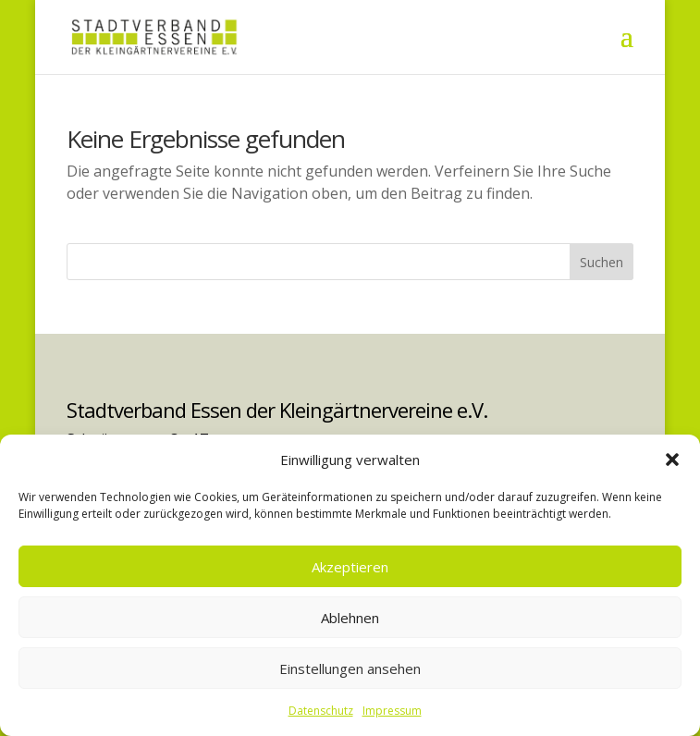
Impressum (392, 711)
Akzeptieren (350, 567)
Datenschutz (321, 711)
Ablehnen (350, 618)
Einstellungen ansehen (350, 669)
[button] (672, 460)
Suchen (602, 262)
